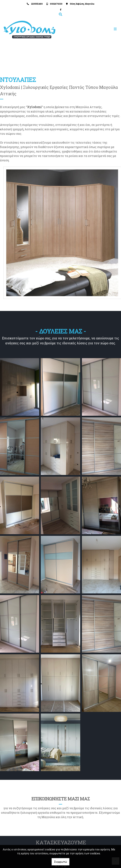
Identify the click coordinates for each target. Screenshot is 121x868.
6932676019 (56, 4)
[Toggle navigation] (90, 29)
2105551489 (37, 4)
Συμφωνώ (60, 862)
